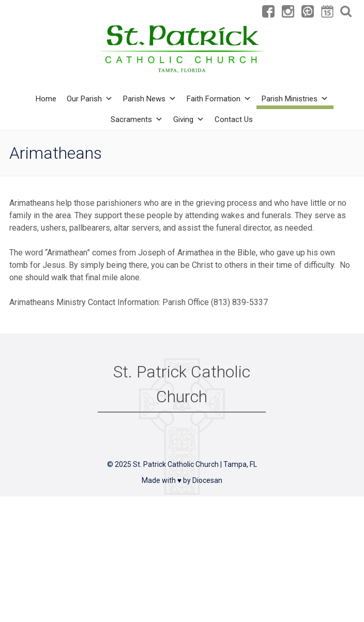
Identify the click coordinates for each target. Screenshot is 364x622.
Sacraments (137, 119)
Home (46, 99)
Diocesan (207, 480)
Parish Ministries (295, 99)
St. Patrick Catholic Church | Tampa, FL (195, 464)
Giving (189, 119)
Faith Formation (219, 99)
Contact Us (234, 119)
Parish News (150, 99)
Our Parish (90, 99)
